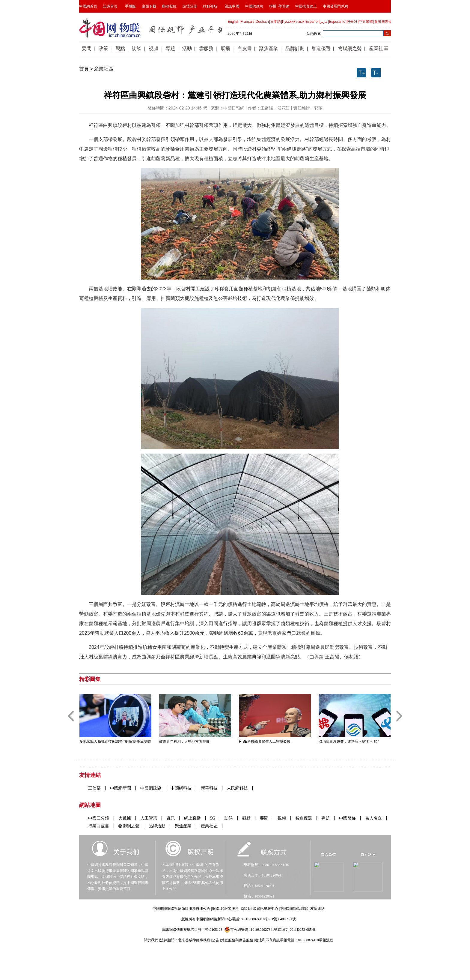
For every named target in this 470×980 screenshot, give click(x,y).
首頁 (84, 69)
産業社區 (104, 69)
